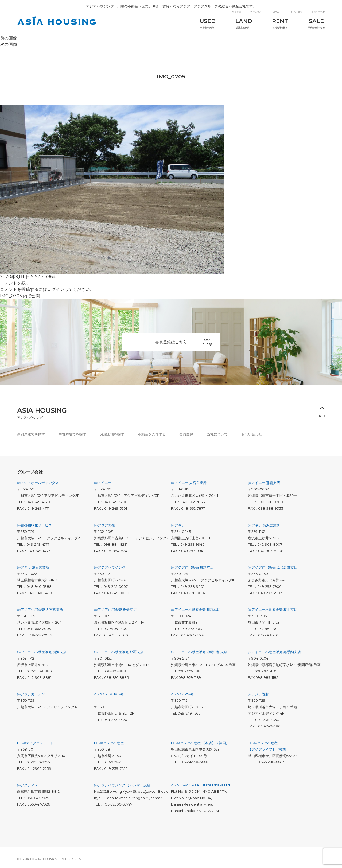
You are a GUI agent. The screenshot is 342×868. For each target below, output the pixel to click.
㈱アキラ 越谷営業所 (33, 570)
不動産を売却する (316, 23)
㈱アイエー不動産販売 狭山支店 (273, 613)
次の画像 (9, 46)
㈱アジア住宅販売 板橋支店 (115, 613)
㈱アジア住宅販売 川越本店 (192, 570)
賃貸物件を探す (278, 23)
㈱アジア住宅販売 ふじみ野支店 (273, 570)
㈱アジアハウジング (110, 570)
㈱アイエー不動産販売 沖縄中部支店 (199, 655)
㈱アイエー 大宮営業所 (189, 486)
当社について (257, 11)
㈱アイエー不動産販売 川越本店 (196, 613)
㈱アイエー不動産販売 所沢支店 (42, 655)
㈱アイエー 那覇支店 (264, 486)
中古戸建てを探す (72, 437)
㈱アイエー (103, 486)
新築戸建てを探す (31, 437)
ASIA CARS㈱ (182, 697)
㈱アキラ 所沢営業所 (264, 528)
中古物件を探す (203, 23)
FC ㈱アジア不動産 (109, 746)
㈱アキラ (178, 528)
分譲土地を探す (241, 23)
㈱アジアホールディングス (38, 486)
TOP (322, 418)
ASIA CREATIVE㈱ (108, 697)
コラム (276, 11)
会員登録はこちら (185, 344)
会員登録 (236, 11)
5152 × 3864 (43, 278)
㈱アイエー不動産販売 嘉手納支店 (274, 655)
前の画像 (9, 40)
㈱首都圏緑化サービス (34, 528)
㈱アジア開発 (104, 528)
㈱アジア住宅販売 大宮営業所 (40, 613)
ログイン (56, 291)
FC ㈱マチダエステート (35, 746)
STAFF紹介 (297, 11)
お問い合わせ (318, 11)
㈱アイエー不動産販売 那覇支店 (119, 655)
